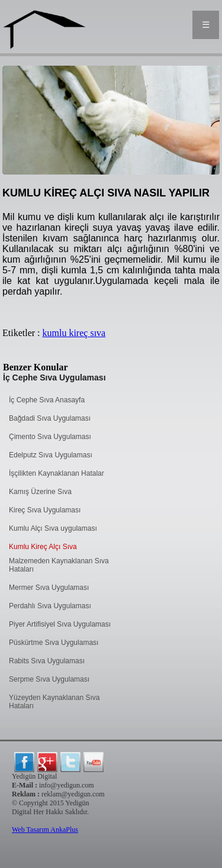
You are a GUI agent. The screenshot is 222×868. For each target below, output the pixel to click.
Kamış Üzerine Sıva (40, 492)
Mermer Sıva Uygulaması (49, 588)
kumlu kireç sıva (74, 333)
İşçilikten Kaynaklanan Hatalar (57, 473)
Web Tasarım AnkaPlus (45, 830)
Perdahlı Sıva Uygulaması (50, 606)
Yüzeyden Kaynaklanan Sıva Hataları (54, 702)
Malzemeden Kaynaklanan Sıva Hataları (59, 565)
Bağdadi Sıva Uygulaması (50, 418)
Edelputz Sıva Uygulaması (51, 455)
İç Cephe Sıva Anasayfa (47, 400)
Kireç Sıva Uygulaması (45, 510)
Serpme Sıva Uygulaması (49, 679)
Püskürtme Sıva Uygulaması (54, 643)
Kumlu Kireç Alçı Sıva (43, 547)
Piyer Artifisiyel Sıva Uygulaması (60, 624)
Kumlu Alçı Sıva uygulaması (53, 528)
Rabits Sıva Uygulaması (47, 661)
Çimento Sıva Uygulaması (50, 437)
